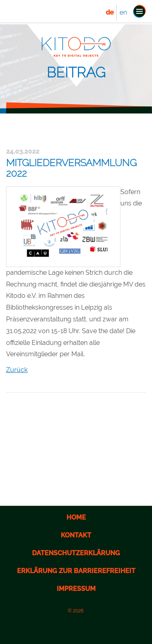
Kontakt (76, 535)
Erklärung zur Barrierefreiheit (76, 571)
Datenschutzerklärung (76, 553)
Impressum (76, 589)
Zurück (17, 370)
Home (76, 517)
